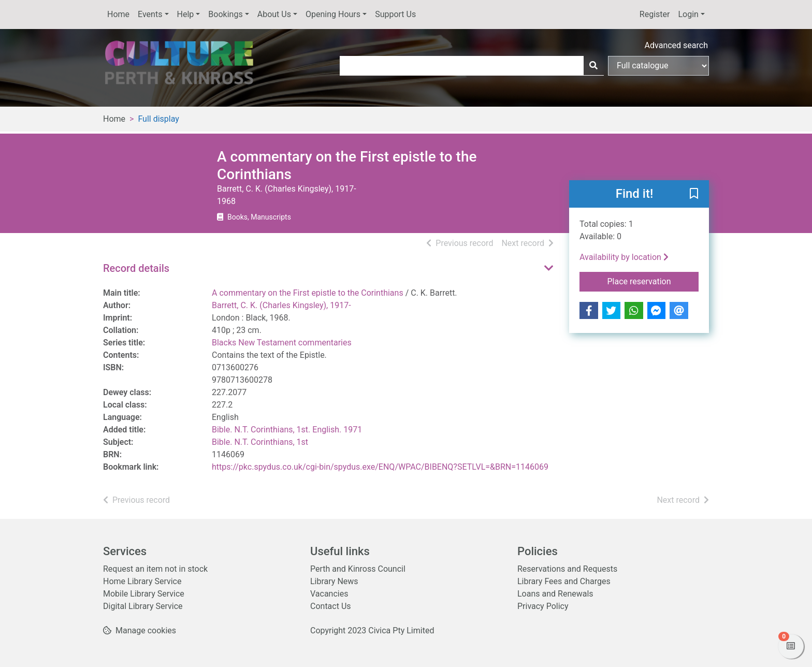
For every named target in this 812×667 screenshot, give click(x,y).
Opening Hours (333, 14)
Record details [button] (136, 268)
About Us (274, 14)
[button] (694, 195)
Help (186, 14)
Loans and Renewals (555, 594)
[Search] (593, 66)
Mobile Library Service (144, 594)
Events (150, 14)
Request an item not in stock (155, 569)
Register (655, 14)
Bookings (225, 14)
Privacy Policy (543, 606)
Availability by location (624, 257)
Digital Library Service (143, 606)
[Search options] (658, 66)
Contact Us (331, 606)
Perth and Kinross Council (358, 569)
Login (688, 14)
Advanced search (676, 45)
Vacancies (329, 594)
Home (118, 14)
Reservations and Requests (567, 569)
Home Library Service (142, 581)
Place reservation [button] (653, 281)
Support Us (395, 14)
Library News (334, 581)
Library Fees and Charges (564, 581)
